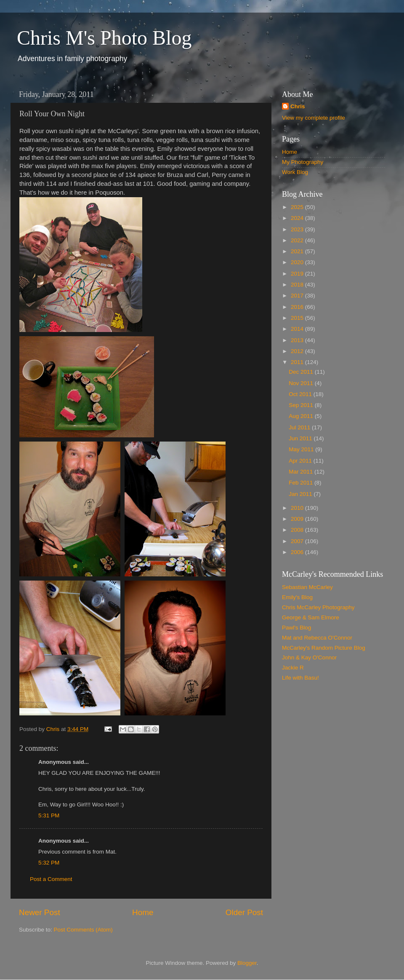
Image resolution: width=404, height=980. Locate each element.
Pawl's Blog (296, 628)
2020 (298, 262)
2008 (298, 530)
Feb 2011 (302, 483)
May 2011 (302, 449)
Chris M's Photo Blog (104, 38)
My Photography (303, 162)
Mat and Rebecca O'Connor (317, 638)
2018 (298, 285)
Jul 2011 (300, 427)
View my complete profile (314, 118)
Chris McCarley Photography (318, 607)
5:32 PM (49, 863)
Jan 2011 (301, 494)
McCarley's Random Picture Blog (324, 648)
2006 (298, 552)
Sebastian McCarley (307, 587)
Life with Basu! (300, 678)
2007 (298, 541)
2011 (298, 362)
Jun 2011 (301, 438)
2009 (298, 519)
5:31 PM (49, 815)
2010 (298, 508)
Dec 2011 (302, 372)
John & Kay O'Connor (309, 657)
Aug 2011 (302, 416)
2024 (298, 218)
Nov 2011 (302, 383)
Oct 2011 (301, 394)
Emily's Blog (297, 597)
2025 (298, 207)
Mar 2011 (302, 472)
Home (143, 912)
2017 (298, 296)
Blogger (247, 963)
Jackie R (293, 668)
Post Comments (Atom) (83, 930)
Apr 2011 (301, 461)
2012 (298, 351)
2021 (298, 251)
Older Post (244, 912)
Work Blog (295, 172)
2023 (298, 229)
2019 (298, 274)
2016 (298, 307)
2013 (298, 340)
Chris (298, 106)
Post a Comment (51, 879)
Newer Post (40, 912)
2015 (298, 318)
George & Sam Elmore (311, 617)
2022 (298, 240)
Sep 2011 (302, 405)
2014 (298, 329)
